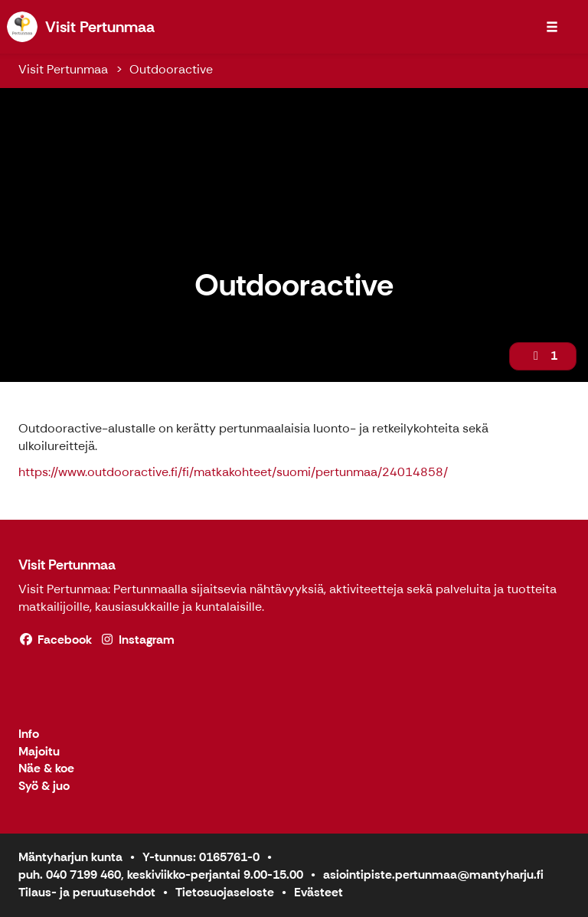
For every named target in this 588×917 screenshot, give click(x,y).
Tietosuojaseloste (225, 892)
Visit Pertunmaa (63, 69)
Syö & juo (44, 786)
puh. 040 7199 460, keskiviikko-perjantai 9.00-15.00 (161, 875)
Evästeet (318, 892)
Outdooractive (171, 69)
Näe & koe (46, 769)
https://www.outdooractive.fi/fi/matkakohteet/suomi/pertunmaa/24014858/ (233, 472)
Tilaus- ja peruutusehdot (87, 892)
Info (29, 734)
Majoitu (39, 752)
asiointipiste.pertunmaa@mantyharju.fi (433, 875)
